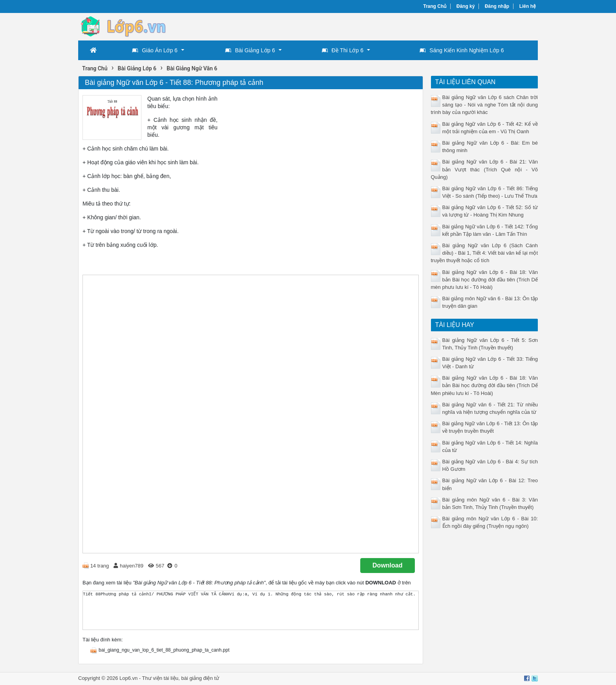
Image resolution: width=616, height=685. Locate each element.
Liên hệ (528, 6)
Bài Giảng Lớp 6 (250, 50)
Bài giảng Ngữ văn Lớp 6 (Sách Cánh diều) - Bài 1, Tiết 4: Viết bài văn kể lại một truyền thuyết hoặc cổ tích (485, 253)
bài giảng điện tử (200, 678)
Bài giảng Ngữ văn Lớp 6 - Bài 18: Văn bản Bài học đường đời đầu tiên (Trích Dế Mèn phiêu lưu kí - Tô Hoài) (485, 385)
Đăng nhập (497, 6)
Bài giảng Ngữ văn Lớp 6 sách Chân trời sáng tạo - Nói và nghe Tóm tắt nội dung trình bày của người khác (485, 105)
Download (387, 565)
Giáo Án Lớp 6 (155, 50)
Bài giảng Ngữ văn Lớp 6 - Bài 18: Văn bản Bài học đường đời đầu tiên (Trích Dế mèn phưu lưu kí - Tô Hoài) (485, 280)
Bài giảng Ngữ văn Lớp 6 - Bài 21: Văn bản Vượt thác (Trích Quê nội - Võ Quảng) (485, 169)
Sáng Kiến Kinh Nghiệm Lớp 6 (462, 50)
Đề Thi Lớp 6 (343, 50)
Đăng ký (466, 6)
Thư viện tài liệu (160, 678)
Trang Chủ (435, 6)
